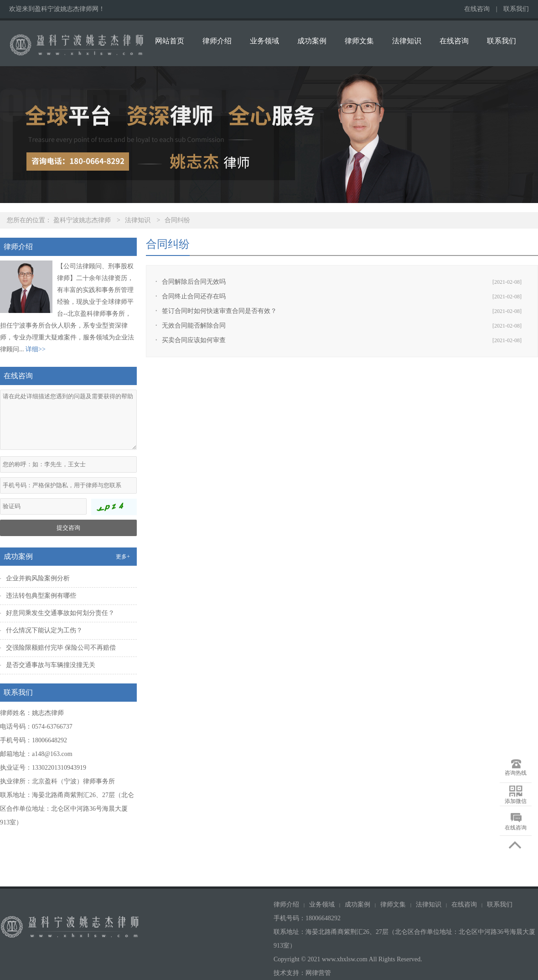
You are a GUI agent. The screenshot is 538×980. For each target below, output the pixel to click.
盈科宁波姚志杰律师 (82, 220)
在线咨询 (477, 9)
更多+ (123, 557)
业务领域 (264, 41)
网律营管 (318, 973)
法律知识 (407, 41)
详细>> (36, 349)
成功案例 (312, 41)
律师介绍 (217, 41)
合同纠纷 (177, 220)
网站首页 (170, 41)
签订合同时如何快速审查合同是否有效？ (219, 311)
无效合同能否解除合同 (194, 326)
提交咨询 (68, 528)
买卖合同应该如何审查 (194, 340)
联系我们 (516, 9)
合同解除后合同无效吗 (194, 282)
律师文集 (359, 41)
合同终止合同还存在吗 (194, 296)
